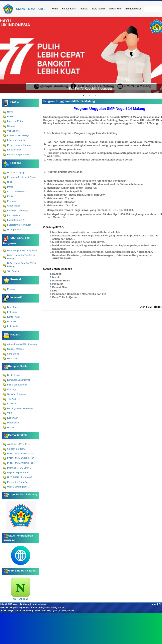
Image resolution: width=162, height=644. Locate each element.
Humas (11, 427)
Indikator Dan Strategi (18, 135)
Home (55, 9)
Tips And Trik (14, 399)
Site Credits (13, 271)
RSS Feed (12, 359)
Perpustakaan (14, 215)
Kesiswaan (13, 418)
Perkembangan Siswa (18, 154)
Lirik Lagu (12, 312)
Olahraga (12, 389)
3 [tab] (96, 95)
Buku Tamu (13, 307)
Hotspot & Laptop (16, 173)
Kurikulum (12, 404)
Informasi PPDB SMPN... (20, 468)
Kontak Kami (69, 9)
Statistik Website (16, 349)
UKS (10, 182)
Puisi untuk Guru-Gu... (18, 482)
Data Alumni (99, 9)
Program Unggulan (17, 140)
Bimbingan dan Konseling (20, 408)
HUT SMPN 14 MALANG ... (21, 477)
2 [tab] (90, 95)
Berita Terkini (14, 375)
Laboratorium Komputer (19, 225)
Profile (10, 117)
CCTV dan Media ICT (18, 191)
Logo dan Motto (15, 121)
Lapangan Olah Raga (18, 211)
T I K (10, 413)
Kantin (10, 196)
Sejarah (11, 126)
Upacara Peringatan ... (18, 487)
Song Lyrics (13, 354)
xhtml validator (39, 604)
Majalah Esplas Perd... (18, 472)
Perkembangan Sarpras (19, 145)
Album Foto (115, 9)
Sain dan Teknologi (17, 394)
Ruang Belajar (14, 230)
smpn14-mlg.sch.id (20, 607)
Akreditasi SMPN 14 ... (19, 444)
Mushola (11, 201)
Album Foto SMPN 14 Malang (22, 344)
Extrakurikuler (14, 150)
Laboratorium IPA (16, 220)
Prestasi (84, 9)
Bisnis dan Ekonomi (17, 385)
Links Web (12, 326)
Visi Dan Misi (14, 131)
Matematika (13, 423)
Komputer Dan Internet (19, 380)
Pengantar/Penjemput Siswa (21, 177)
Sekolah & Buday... (17, 449)
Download (12, 321)
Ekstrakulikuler (133, 9)
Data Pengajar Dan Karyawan (22, 250)
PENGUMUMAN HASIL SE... (22, 454)
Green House (14, 206)
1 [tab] (84, 95)
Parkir (10, 187)
